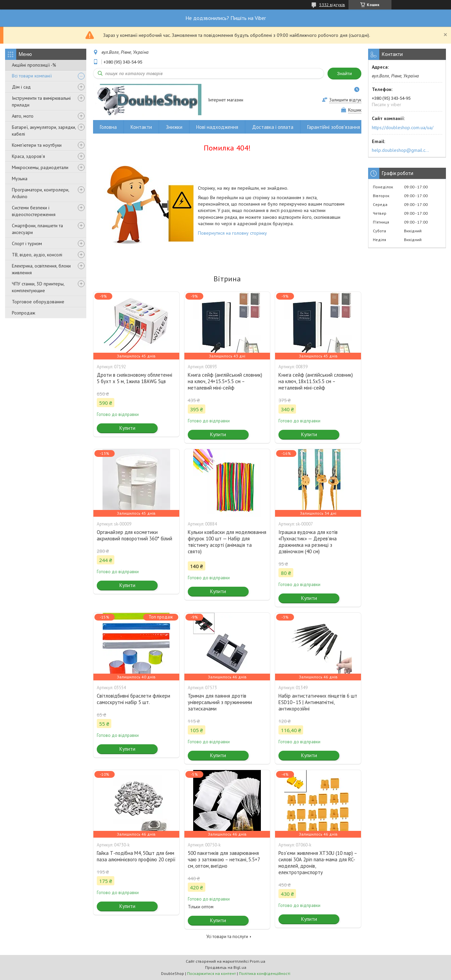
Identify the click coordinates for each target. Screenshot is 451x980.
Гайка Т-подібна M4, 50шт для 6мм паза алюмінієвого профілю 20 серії (136, 856)
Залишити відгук (345, 100)
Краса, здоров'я (28, 156)
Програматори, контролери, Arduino (40, 193)
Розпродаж (24, 313)
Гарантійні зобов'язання (334, 127)
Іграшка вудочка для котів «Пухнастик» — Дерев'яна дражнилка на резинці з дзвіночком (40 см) (308, 542)
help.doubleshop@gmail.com (401, 150)
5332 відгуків (332, 5)
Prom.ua (257, 961)
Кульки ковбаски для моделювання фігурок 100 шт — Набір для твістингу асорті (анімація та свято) (227, 542)
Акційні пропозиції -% (34, 65)
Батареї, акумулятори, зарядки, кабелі (44, 131)
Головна (108, 127)
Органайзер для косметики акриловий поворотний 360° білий (134, 535)
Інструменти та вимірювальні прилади (41, 101)
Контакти (141, 127)
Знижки (174, 127)
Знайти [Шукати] (344, 74)
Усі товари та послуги (227, 937)
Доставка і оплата (273, 127)
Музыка (20, 179)
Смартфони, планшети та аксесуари (37, 229)
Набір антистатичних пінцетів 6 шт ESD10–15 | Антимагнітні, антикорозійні (318, 702)
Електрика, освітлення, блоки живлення (41, 269)
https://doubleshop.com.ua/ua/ (403, 127)
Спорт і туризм (27, 243)
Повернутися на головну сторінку (232, 233)
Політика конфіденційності (265, 973)
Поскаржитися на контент (211, 973)
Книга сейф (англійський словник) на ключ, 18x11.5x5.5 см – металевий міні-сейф (316, 381)
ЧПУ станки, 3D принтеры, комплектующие (38, 287)
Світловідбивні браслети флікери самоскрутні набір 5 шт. (133, 699)
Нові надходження (217, 127)
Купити (127, 428)
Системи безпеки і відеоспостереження (34, 211)
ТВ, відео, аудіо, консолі (37, 255)
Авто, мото (23, 116)
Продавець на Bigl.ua (226, 967)
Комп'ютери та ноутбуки (37, 145)
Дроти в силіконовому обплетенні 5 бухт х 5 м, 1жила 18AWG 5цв (134, 378)
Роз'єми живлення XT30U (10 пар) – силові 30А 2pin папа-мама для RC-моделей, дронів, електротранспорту (318, 863)
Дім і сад (21, 87)
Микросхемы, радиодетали (40, 167)
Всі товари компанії (32, 76)
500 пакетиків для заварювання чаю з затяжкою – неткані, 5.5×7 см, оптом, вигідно (224, 859)
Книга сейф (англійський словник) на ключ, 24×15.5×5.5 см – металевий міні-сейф (225, 381)
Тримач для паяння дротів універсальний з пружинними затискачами (220, 702)
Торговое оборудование (38, 302)
